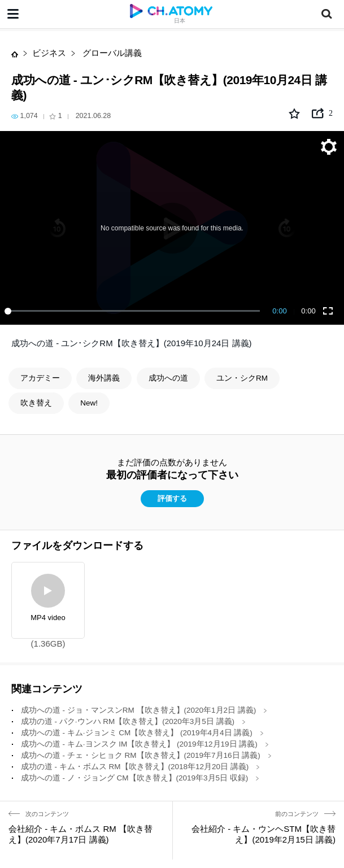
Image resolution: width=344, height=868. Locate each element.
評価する (172, 499)
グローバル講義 (111, 53)
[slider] (134, 311)
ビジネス (49, 53)
